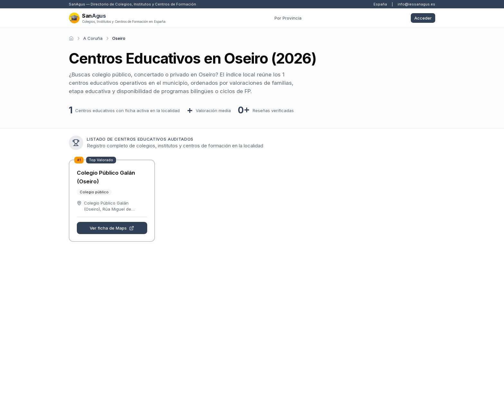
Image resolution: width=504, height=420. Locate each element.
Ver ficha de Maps (112, 228)
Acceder (423, 18)
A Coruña (93, 38)
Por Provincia (288, 18)
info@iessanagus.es (416, 4)
